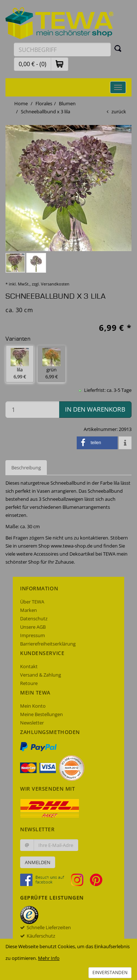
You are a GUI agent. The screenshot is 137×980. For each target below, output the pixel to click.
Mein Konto (33, 706)
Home (21, 103)
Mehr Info (49, 958)
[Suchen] (118, 48)
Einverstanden (110, 973)
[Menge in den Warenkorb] (32, 410)
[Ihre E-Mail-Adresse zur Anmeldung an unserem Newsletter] (56, 845)
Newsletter (32, 723)
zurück (119, 111)
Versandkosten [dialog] (55, 284)
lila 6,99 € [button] (20, 364)
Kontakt (29, 666)
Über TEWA (32, 602)
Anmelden (38, 862)
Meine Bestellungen (41, 714)
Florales (44, 103)
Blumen (67, 103)
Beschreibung (26, 468)
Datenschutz (34, 618)
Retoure (29, 683)
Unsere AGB (33, 627)
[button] (60, 64)
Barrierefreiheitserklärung (48, 644)
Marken (28, 610)
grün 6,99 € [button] (52, 364)
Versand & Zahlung (41, 675)
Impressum (33, 635)
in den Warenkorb (95, 409)
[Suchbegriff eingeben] (62, 50)
